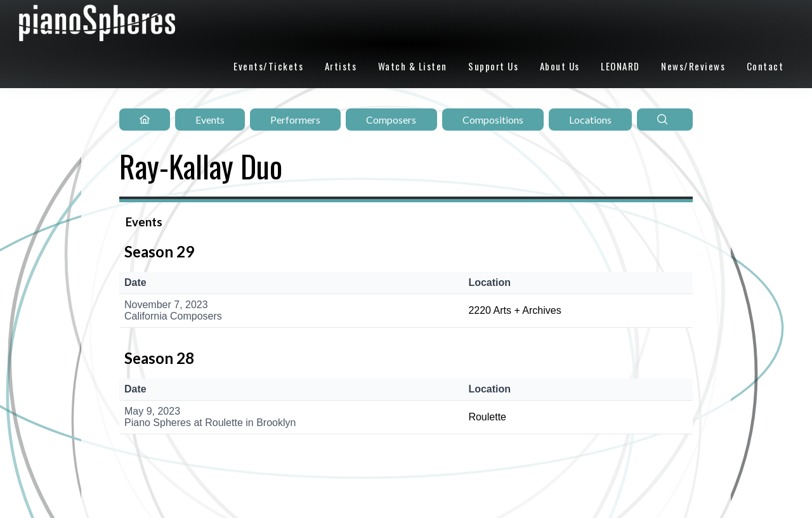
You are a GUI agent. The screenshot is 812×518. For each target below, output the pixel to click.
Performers (295, 120)
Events (210, 120)
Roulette (487, 417)
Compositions (493, 120)
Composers (391, 120)
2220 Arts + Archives (514, 310)
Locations (590, 120)
